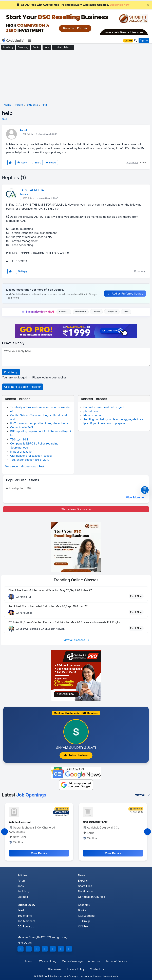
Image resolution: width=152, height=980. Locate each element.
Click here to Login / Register (23, 387)
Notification (85, 891)
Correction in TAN (22, 427)
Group (84, 921)
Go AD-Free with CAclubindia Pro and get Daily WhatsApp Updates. (73, 5)
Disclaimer (55, 969)
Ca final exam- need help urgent (104, 407)
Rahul (23, 130)
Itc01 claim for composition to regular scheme (39, 423)
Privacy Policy (76, 969)
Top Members (26, 921)
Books (36, 47)
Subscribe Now (76, 755)
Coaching (23, 47)
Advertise (94, 961)
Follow (51, 163)
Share (36, 163)
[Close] (148, 5)
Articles (22, 875)
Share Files (85, 886)
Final (4, 119)
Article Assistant (20, 822)
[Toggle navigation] (29, 40)
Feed (21, 910)
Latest (24, 795)
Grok (126, 312)
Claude (96, 312)
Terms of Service (116, 961)
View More (135, 497)
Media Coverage (72, 961)
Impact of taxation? (22, 452)
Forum (22, 881)
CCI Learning (86, 916)
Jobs (47, 47)
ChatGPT (64, 312)
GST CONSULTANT (95, 822)
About (29, 961)
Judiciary (23, 891)
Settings (23, 897)
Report (143, 163)
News (82, 875)
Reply (22, 163)
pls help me (91, 411)
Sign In (144, 40)
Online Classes (76, 580)
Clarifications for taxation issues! (31, 456)
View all (142, 795)
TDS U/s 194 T (19, 439)
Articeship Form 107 (19, 488)
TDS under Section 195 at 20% (30, 460)
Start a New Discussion (76, 509)
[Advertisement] (76, 76)
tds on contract (93, 415)
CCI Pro (83, 926)
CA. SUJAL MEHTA (32, 190)
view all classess (77, 640)
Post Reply (11, 372)
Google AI (112, 312)
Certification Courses (91, 897)
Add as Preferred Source (125, 294)
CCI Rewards (26, 926)
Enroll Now (136, 596)
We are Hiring (48, 961)
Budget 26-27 (26, 905)
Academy (8, 47)
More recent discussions (20, 466)
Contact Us (97, 969)
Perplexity (81, 312)
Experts (83, 881)
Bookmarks (25, 916)
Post (41, 466)
